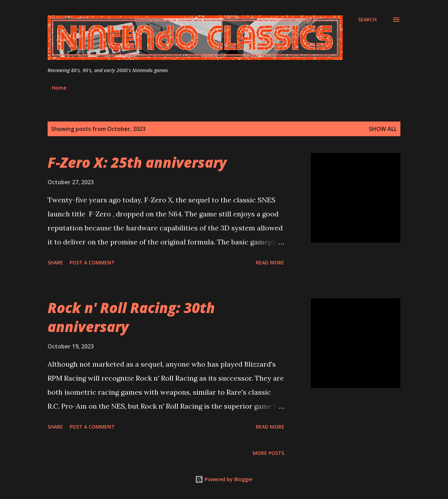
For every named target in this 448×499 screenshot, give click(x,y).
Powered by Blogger (224, 479)
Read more (270, 262)
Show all (383, 129)
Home (59, 88)
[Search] (367, 20)
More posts (268, 453)
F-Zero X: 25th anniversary (137, 162)
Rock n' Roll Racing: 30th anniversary (131, 317)
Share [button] (55, 262)
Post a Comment (92, 262)
